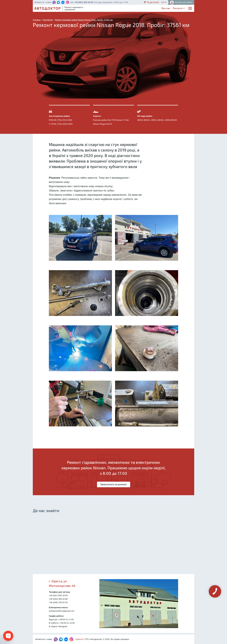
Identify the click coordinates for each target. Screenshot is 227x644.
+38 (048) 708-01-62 (58, 602)
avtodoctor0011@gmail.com (62, 611)
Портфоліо (179, 9)
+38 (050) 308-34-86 (58, 599)
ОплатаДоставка (142, 9)
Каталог (129, 9)
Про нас (102, 9)
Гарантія (79, 639)
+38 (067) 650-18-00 (84, 2)
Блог (153, 9)
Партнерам (164, 9)
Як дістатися (151, 2)
